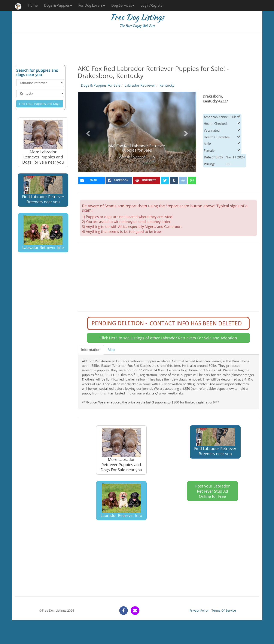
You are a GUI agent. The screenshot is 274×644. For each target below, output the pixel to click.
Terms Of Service (224, 610)
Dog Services (123, 5)
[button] (88, 132)
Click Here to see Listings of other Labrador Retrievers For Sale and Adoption (168, 338)
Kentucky (167, 85)
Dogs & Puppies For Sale (101, 85)
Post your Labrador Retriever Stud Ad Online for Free (212, 491)
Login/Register (152, 5)
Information (91, 350)
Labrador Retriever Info (43, 233)
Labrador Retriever (140, 85)
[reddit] (183, 181)
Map (111, 350)
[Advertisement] (137, 49)
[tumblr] (174, 181)
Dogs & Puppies (58, 5)
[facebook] (119, 181)
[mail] (92, 181)
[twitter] (165, 181)
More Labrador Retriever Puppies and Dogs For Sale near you (43, 142)
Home (33, 5)
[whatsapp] (192, 181)
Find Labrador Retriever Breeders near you (43, 190)
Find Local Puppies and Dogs (40, 104)
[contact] (135, 611)
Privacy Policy (199, 610)
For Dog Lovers (92, 5)
